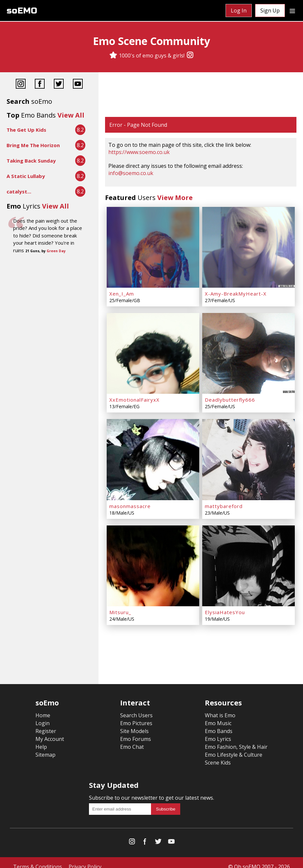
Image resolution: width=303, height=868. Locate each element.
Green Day (56, 251)
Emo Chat (132, 739)
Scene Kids (218, 754)
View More (175, 198)
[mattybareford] (249, 455)
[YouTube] (78, 85)
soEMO (22, 11)
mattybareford (224, 500)
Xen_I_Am (122, 292)
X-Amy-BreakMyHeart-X (236, 292)
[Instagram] (190, 56)
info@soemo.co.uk (131, 173)
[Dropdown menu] (292, 11)
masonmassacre (130, 500)
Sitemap (45, 746)
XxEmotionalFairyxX (134, 396)
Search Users (136, 707)
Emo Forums (136, 731)
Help (41, 739)
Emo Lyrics (218, 731)
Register (46, 723)
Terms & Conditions (38, 858)
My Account (50, 731)
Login (43, 715)
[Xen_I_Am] (153, 246)
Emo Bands (219, 723)
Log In (239, 11)
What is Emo (220, 707)
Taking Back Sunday (31, 161)
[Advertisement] (201, 95)
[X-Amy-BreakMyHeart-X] (249, 246)
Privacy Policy (85, 858)
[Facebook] (40, 85)
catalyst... (19, 191)
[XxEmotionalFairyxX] (153, 350)
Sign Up (270, 11)
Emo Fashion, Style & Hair (236, 739)
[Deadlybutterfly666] (249, 350)
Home (43, 707)
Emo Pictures (136, 715)
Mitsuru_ (120, 604)
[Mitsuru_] (153, 559)
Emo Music (218, 715)
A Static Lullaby (26, 176)
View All (71, 115)
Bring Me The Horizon (33, 145)
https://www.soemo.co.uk (139, 152)
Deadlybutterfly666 (230, 396)
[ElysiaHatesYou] (249, 559)
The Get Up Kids (26, 130)
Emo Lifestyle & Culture (234, 746)
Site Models (134, 723)
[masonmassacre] (153, 455)
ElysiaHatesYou (225, 604)
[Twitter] (59, 85)
